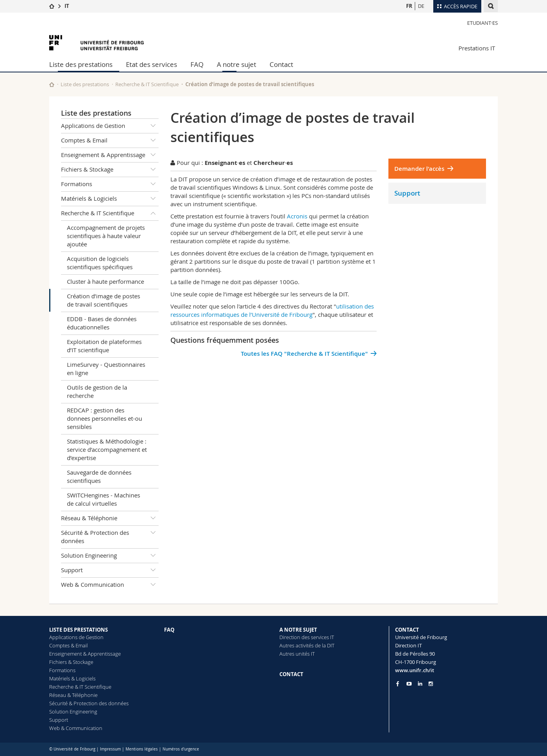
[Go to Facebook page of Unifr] (398, 684)
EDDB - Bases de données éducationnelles (102, 323)
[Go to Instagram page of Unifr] (431, 684)
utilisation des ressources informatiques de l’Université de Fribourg (272, 310)
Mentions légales (142, 749)
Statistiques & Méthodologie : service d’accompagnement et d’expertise (107, 449)
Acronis (297, 216)
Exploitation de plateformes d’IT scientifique (104, 346)
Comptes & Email (110, 140)
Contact (281, 64)
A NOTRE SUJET (298, 630)
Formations (110, 184)
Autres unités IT (297, 654)
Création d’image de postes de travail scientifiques (103, 300)
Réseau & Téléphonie (110, 518)
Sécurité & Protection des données (110, 535)
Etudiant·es (482, 23)
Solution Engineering (110, 556)
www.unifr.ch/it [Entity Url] (415, 670)
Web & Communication (110, 585)
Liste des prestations (81, 64)
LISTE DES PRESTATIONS (79, 630)
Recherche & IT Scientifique (147, 84)
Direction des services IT (307, 637)
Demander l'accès (419, 169)
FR (409, 6)
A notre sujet (237, 64)
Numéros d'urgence (181, 749)
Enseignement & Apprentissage (110, 155)
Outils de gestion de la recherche (97, 391)
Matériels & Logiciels (110, 199)
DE (421, 6)
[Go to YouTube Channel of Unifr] (409, 684)
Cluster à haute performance (105, 281)
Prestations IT (477, 48)
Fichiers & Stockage (110, 170)
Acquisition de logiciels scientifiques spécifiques (100, 263)
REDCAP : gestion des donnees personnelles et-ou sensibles (104, 418)
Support (110, 570)
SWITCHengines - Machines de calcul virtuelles (103, 499)
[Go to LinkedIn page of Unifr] (420, 684)
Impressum (110, 749)
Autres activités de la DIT (307, 645)
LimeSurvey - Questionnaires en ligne (106, 369)
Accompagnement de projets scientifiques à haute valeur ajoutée (106, 236)
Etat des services (152, 64)
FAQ (197, 64)
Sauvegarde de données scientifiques (99, 476)
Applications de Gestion (110, 126)
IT (67, 6)
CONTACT (291, 674)
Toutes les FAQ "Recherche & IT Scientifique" (304, 354)
